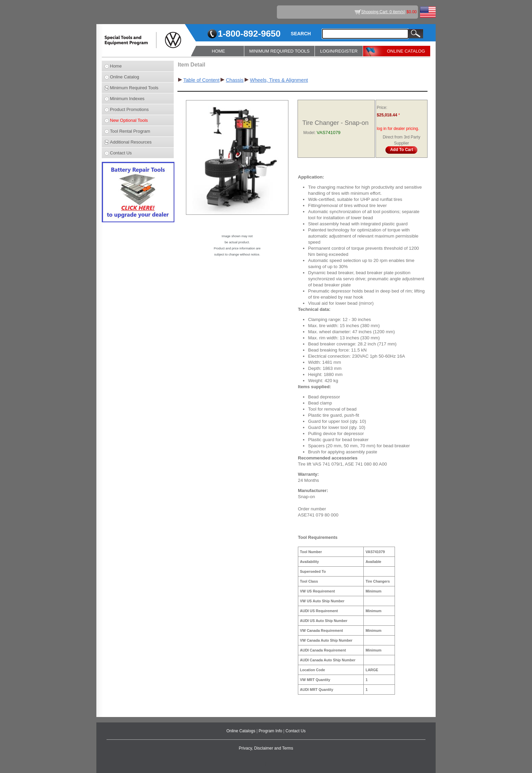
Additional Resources (131, 142)
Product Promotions (129, 109)
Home (116, 66)
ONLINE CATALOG (406, 51)
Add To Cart (402, 150)
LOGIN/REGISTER (339, 51)
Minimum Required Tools (134, 88)
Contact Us (121, 153)
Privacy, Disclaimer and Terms (266, 748)
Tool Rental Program (130, 131)
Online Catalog (125, 77)
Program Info (271, 731)
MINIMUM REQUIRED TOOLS (280, 51)
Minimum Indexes (127, 99)
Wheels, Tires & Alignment (279, 80)
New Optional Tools (129, 120)
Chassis (235, 80)
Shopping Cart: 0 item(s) (383, 12)
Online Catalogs (241, 731)
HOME (218, 51)
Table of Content (201, 80)
